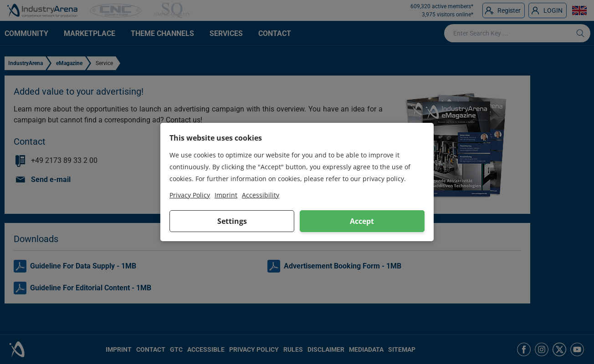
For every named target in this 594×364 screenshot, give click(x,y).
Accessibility (261, 195)
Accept (362, 221)
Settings (232, 221)
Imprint (226, 195)
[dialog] (297, 182)
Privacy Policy (190, 195)
